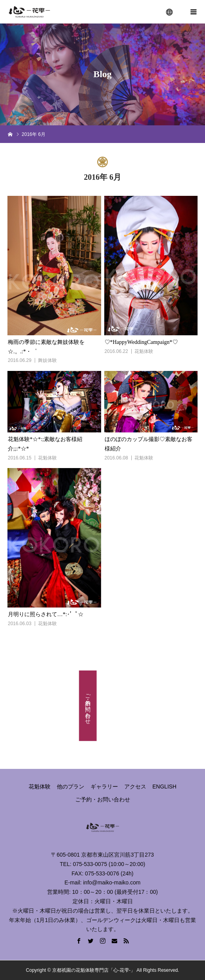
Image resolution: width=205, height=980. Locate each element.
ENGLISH (164, 787)
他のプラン (71, 787)
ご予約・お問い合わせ (88, 706)
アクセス (135, 787)
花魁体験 (144, 351)
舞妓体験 (47, 360)
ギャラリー (104, 787)
